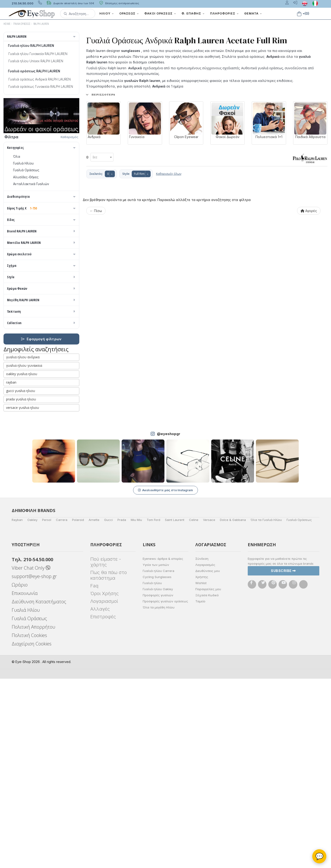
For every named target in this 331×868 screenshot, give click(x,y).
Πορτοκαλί (24, 390)
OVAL (17, 442)
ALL (18, 363)
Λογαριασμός (205, 754)
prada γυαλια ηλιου (21, 588)
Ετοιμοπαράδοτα (29, 205)
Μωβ (19, 383)
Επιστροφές (103, 806)
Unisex (18, 275)
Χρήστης (202, 766)
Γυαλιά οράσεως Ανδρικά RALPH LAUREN (40, 79)
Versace (209, 709)
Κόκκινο (21, 404)
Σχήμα (42, 419)
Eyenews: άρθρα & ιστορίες (163, 748)
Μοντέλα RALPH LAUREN (42, 342)
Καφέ (19, 411)
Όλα (18, 219)
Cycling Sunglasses (157, 766)
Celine (194, 709)
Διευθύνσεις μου (208, 760)
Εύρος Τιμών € (22, 241)
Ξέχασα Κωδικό (207, 784)
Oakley (32, 709)
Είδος (42, 259)
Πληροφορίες (224, 13)
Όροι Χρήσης (104, 783)
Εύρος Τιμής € (42, 232)
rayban (11, 572)
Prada (122, 709)
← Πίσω (96, 211)
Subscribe (283, 760)
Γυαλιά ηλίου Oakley (158, 778)
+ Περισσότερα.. (101, 95)
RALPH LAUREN (41, 24)
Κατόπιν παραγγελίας (32, 212)
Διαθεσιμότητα (42, 196)
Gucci (108, 709)
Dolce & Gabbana (233, 709)
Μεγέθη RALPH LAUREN (42, 489)
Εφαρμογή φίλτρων (41, 528)
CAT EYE (20, 435)
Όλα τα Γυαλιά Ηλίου (266, 709)
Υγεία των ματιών (156, 754)
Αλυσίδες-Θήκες (26, 177)
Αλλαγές (100, 798)
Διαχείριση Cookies (32, 833)
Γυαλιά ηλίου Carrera (158, 760)
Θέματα (253, 13)
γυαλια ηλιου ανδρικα (23, 546)
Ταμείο (200, 791)
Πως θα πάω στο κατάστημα (109, 765)
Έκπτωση (42, 501)
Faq (94, 775)
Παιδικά (19, 302)
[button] (78, 14)
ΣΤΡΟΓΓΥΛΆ (22, 449)
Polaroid (78, 709)
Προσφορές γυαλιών (158, 784)
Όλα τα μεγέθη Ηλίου (159, 797)
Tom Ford (153, 709)
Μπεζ (19, 377)
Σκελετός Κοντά (26, 309)
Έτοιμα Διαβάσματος (30, 316)
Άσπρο (20, 370)
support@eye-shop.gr (34, 766)
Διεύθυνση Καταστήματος (39, 791)
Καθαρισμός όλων (169, 174)
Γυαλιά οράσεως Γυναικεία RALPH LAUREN (41, 87)
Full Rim (139, 174)
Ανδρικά (19, 288)
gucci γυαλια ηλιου (21, 580)
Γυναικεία (20, 295)
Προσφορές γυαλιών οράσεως (165, 791)
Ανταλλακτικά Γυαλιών (31, 184)
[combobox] (102, 157)
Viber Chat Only (31, 757)
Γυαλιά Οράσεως (22, 24)
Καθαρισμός (69, 137)
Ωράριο (20, 774)
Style (42, 466)
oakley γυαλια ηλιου (22, 563)
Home (7, 24)
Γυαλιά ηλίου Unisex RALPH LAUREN (36, 61)
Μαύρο (21, 397)
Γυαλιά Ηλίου (23, 163)
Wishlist (201, 772)
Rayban (17, 709)
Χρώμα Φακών (42, 478)
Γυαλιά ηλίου (152, 772)
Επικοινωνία (25, 782)
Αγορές (309, 211)
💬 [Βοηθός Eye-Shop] (319, 856)
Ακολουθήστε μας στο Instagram (165, 679)
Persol (47, 709)
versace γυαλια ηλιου (23, 597)
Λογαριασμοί (104, 791)
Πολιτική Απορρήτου (33, 816)
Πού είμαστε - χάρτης (106, 751)
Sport (17, 282)
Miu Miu (136, 709)
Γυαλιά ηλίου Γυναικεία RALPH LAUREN (38, 54)
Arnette (94, 709)
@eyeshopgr (169, 623)
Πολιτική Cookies (29, 825)
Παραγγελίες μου (208, 778)
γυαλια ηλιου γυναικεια (24, 555)
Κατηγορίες (42, 148)
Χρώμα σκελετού (42, 354)
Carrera (62, 709)
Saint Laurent (175, 709)
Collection (42, 512)
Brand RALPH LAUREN (42, 331)
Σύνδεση (202, 748)
